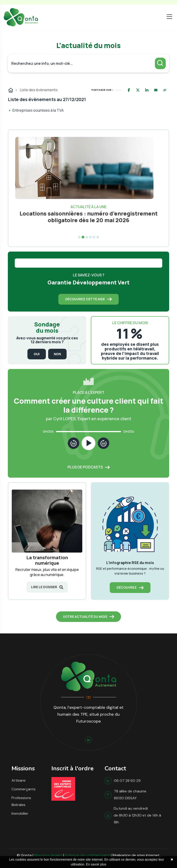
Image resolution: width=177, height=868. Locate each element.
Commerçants (24, 789)
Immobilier (20, 813)
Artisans (19, 780)
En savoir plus (96, 864)
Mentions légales (48, 855)
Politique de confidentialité (87, 855)
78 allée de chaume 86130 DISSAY (130, 795)
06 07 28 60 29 (127, 781)
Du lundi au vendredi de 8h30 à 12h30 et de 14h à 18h (137, 815)
